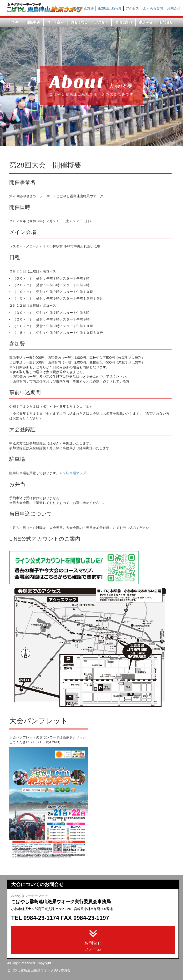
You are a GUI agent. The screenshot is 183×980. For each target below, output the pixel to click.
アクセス (132, 8)
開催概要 (33, 22)
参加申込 (146, 22)
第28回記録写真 (110, 8)
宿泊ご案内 (123, 22)
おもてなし (79, 22)
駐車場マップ (76, 473)
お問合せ (174, 8)
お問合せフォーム (93, 939)
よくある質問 (153, 8)
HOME (14, 22)
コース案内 (55, 22)
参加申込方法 (84, 8)
